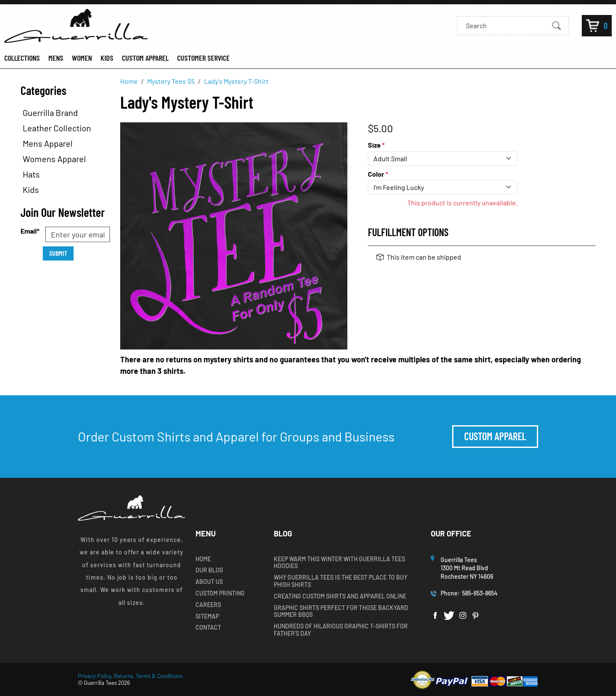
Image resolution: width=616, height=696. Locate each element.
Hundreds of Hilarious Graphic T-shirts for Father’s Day (341, 630)
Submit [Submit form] (58, 253)
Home (203, 559)
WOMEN (82, 58)
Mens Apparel (48, 143)
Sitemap (207, 616)
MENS (56, 58)
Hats (31, 174)
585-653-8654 (480, 593)
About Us (209, 582)
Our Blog (209, 570)
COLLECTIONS (22, 58)
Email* (30, 231)
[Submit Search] (557, 25)
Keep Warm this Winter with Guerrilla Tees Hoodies (339, 563)
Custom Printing (220, 593)
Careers (208, 605)
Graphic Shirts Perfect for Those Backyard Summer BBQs (341, 612)
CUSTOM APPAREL (145, 58)
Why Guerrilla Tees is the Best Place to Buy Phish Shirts (341, 581)
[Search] (505, 25)
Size (376, 145)
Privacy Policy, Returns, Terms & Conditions (130, 676)
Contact (208, 628)
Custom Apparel (495, 436)
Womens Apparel (54, 159)
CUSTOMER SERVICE (203, 58)
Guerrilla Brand (50, 113)
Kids (31, 190)
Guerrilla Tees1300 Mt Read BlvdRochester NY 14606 (468, 568)
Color (378, 174)
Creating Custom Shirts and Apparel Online (340, 596)
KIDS (107, 58)
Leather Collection (57, 128)
